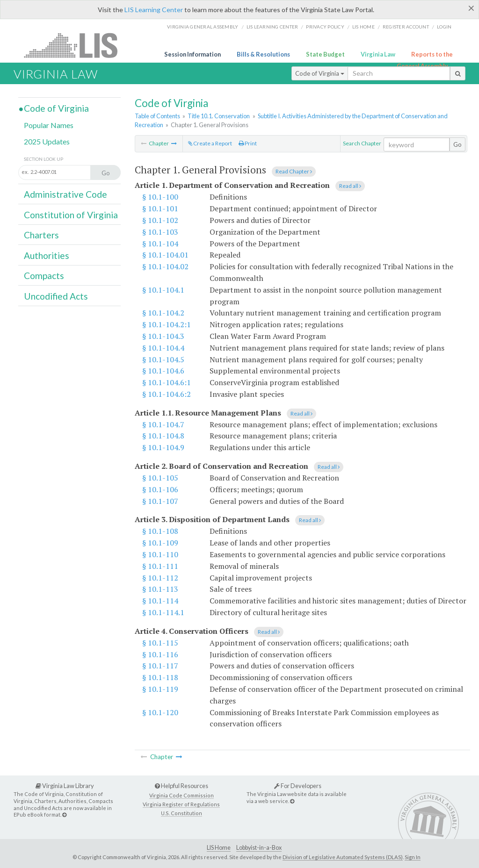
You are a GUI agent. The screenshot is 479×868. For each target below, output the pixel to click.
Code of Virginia (320, 73)
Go (457, 144)
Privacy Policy (325, 27)
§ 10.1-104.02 (165, 266)
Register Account (406, 27)
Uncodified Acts (56, 296)
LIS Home (219, 848)
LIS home (363, 27)
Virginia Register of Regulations (181, 804)
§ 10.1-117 (160, 666)
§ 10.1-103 (160, 232)
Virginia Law (378, 54)
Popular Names (49, 125)
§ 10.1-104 (160, 244)
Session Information (192, 54)
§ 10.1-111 (160, 566)
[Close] (471, 8)
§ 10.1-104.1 (163, 290)
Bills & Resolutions (263, 54)
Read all (350, 186)
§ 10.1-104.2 (163, 313)
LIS (76, 45)
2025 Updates (47, 141)
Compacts (44, 276)
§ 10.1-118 (160, 677)
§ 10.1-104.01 (165, 255)
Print (248, 143)
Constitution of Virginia (71, 215)
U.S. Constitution (181, 813)
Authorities (47, 255)
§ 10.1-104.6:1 (167, 382)
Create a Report (210, 143)
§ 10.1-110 (160, 554)
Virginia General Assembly (203, 27)
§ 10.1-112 (160, 578)
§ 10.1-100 (160, 197)
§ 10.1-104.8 (163, 436)
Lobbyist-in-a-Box (259, 848)
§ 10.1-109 (160, 543)
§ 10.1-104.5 (163, 359)
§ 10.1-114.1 (163, 612)
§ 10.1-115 (160, 643)
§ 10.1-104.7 (163, 424)
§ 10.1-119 (160, 689)
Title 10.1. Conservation (219, 116)
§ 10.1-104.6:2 (167, 394)
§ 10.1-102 (160, 220)
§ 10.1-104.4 (163, 348)
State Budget (325, 54)
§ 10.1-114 (160, 601)
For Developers (298, 786)
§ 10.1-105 (160, 478)
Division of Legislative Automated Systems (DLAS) (343, 857)
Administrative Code (65, 194)
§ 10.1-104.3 (163, 336)
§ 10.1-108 (160, 531)
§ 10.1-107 (160, 501)
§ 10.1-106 (160, 489)
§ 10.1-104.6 (163, 371)
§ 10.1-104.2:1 (167, 324)
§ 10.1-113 (160, 589)
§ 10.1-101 (160, 208)
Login (444, 27)
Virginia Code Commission (181, 795)
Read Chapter (294, 171)
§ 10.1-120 (160, 712)
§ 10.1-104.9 (163, 447)
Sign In (413, 857)
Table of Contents (157, 116)
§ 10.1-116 (160, 654)
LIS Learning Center (154, 10)
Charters (41, 235)
